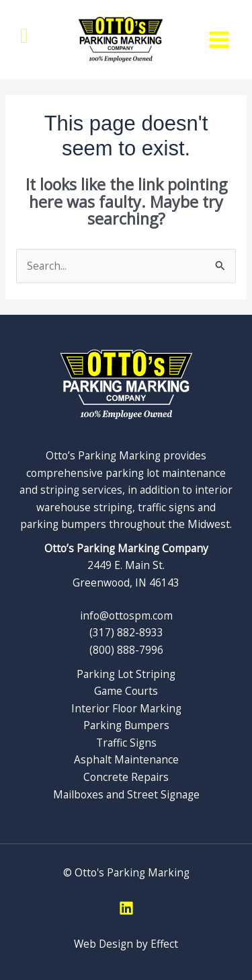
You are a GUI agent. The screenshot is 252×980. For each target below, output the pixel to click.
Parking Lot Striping (126, 674)
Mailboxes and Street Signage (126, 794)
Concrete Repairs (126, 777)
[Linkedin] (126, 908)
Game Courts (126, 691)
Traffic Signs (126, 743)
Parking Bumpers (126, 725)
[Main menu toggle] (219, 39)
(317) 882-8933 (126, 632)
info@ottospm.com (126, 615)
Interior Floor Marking (126, 708)
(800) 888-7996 (126, 650)
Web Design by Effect (126, 944)
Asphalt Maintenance (126, 759)
